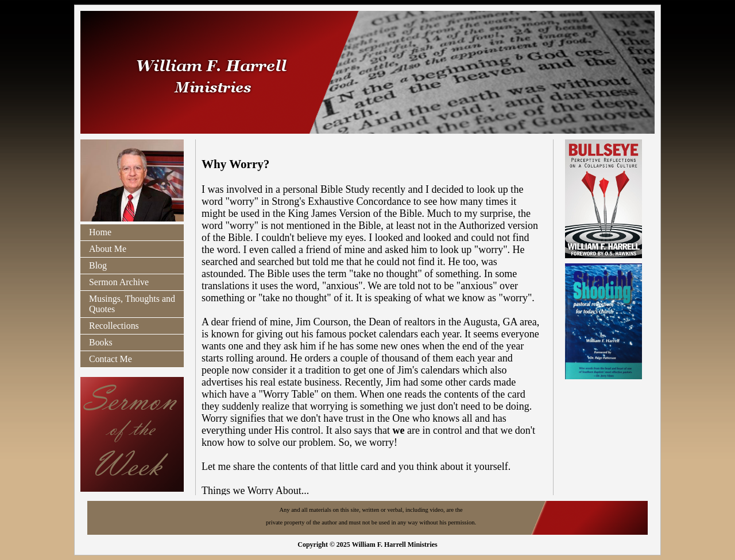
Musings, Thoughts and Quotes (132, 304)
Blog (98, 265)
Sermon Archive (119, 282)
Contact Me (111, 359)
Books (101, 342)
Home (100, 232)
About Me (108, 249)
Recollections (114, 326)
